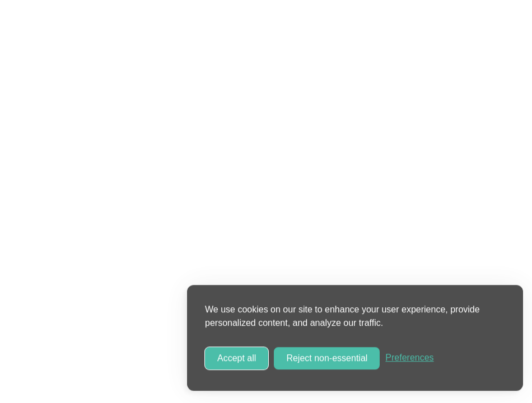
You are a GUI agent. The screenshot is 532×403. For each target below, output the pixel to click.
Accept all (237, 357)
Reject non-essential (327, 357)
